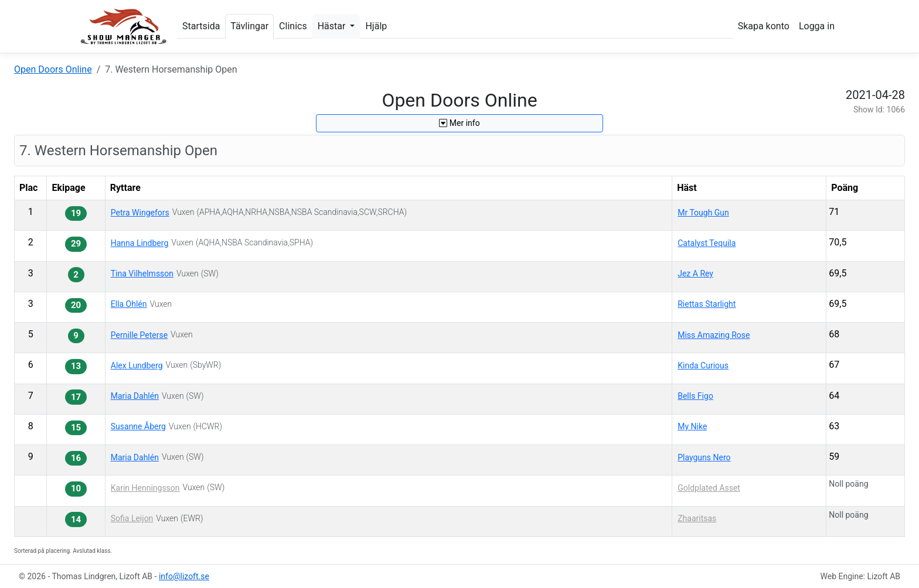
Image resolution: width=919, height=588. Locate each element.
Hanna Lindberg (140, 243)
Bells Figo (695, 396)
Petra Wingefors (140, 213)
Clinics (293, 26)
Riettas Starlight (707, 304)
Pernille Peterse (139, 335)
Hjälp (376, 26)
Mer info (459, 123)
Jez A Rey (695, 274)
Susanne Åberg (138, 426)
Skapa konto (764, 26)
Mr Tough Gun (703, 213)
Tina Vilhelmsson (142, 274)
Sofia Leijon (132, 518)
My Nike (692, 426)
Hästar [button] (333, 26)
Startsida (201, 26)
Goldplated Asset (709, 488)
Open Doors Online (53, 69)
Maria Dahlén (135, 396)
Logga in (817, 26)
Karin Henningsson (145, 488)
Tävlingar (249, 26)
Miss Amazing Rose (714, 335)
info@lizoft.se (184, 576)
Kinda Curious (703, 365)
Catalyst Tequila (707, 243)
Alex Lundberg (137, 365)
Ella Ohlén (129, 304)
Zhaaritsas (697, 518)
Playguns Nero (704, 457)
